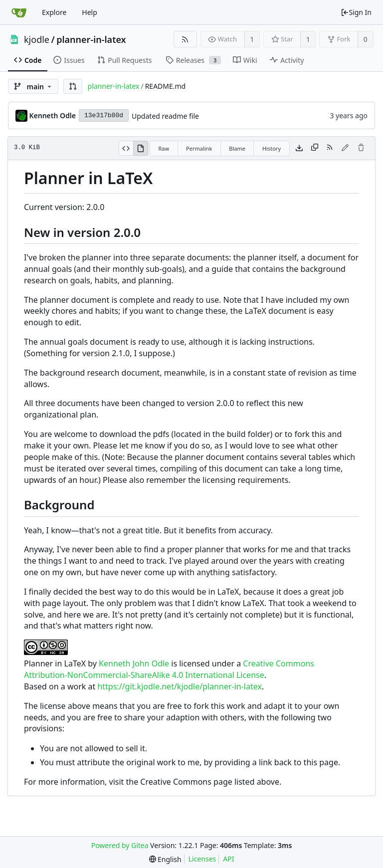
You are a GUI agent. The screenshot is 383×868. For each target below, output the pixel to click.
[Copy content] (315, 148)
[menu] (165, 859)
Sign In (356, 12)
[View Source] (126, 148)
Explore (54, 12)
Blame (237, 148)
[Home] (19, 12)
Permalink (199, 148)
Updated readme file (165, 116)
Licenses (202, 859)
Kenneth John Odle (134, 663)
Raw (164, 148)
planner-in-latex (91, 39)
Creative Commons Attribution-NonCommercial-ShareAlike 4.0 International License (169, 669)
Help (90, 12)
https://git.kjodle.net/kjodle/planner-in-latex (179, 686)
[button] (73, 86)
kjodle (37, 39)
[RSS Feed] (185, 39)
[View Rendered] (141, 148)
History (272, 148)
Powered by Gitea (120, 845)
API (228, 859)
